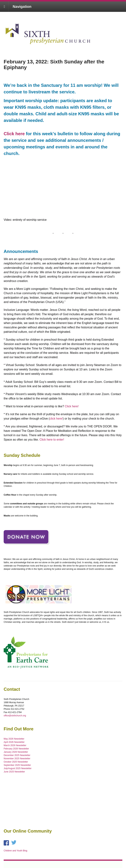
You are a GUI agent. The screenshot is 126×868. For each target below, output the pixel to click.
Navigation (22, 7)
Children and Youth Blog (15, 851)
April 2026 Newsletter (14, 742)
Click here (14, 134)
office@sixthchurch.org (15, 716)
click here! (56, 419)
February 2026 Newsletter (16, 749)
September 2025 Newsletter (17, 765)
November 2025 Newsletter (17, 759)
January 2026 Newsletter (16, 752)
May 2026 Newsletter (14, 739)
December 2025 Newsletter (17, 755)
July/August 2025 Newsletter (18, 768)
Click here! (72, 406)
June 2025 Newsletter (14, 772)
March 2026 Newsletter (15, 745)
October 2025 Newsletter (16, 762)
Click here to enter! (52, 440)
